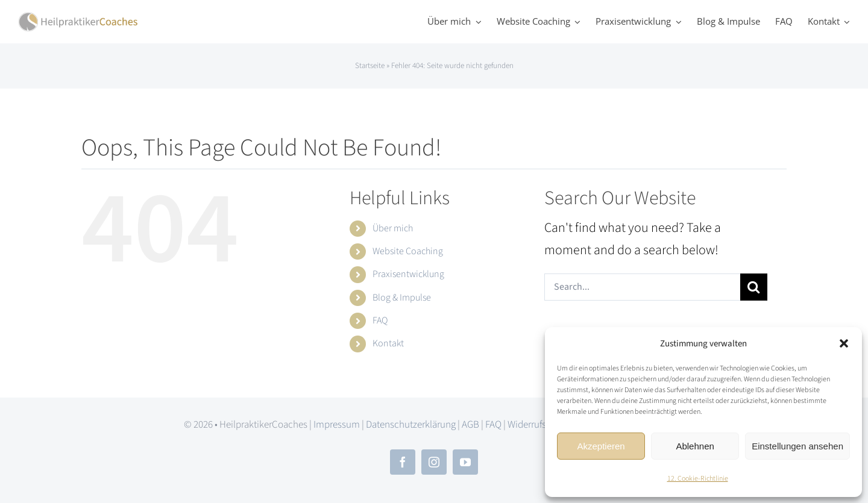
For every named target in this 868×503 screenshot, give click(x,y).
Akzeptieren (601, 446)
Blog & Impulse (402, 298)
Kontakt (388, 343)
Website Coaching (408, 251)
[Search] (754, 287)
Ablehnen (695, 446)
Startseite (370, 66)
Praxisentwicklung (408, 274)
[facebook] (403, 462)
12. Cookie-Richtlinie (698, 479)
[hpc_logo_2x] (78, 18)
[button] (844, 343)
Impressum (337, 425)
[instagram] (434, 462)
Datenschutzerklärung (411, 425)
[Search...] (642, 287)
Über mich (393, 228)
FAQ (380, 320)
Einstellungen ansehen (797, 446)
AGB (470, 425)
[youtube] (465, 462)
